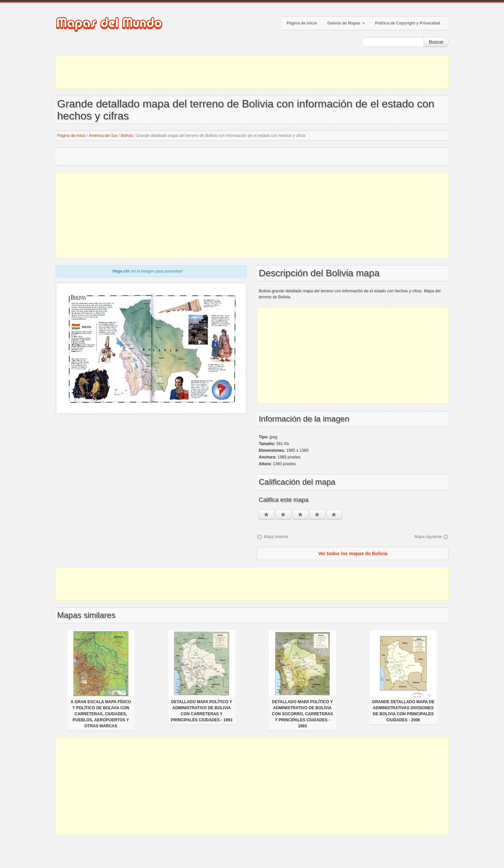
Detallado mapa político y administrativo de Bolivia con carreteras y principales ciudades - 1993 (201, 711)
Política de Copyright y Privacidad (408, 23)
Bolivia (127, 136)
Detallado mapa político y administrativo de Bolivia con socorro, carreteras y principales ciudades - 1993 (302, 714)
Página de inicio (302, 23)
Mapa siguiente (428, 537)
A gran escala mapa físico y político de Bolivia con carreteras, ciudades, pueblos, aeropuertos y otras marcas (101, 714)
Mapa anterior (276, 537)
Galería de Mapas (346, 23)
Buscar (436, 42)
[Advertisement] (252, 72)
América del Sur (103, 136)
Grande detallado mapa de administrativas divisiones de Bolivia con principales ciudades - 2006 (403, 711)
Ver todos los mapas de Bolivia (353, 553)
